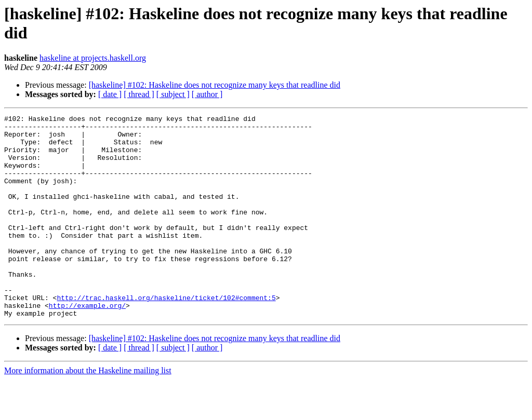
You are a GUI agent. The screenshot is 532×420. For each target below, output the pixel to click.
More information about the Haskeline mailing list (88, 411)
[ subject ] (173, 94)
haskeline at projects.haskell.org (93, 58)
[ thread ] (139, 94)
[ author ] (207, 94)
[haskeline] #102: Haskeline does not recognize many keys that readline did (215, 85)
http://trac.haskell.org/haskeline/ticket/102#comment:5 (166, 335)
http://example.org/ (87, 344)
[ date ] (110, 94)
